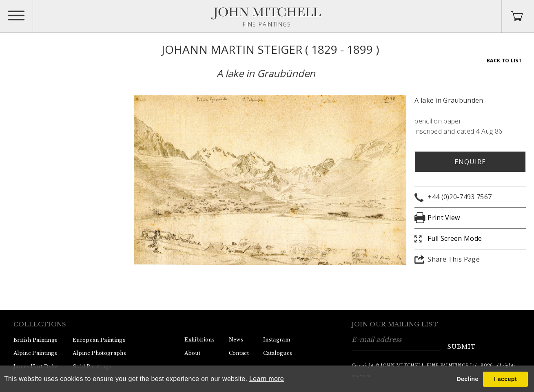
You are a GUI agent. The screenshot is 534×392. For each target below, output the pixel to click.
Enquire (470, 162)
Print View (444, 218)
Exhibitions (199, 340)
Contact (239, 353)
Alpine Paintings (35, 353)
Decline (467, 379)
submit (462, 347)
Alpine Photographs (99, 353)
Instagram (277, 340)
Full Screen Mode (455, 238)
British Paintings (35, 340)
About (192, 353)
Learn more (267, 379)
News (236, 340)
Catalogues (278, 353)
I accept (505, 379)
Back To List (504, 61)
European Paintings (99, 340)
